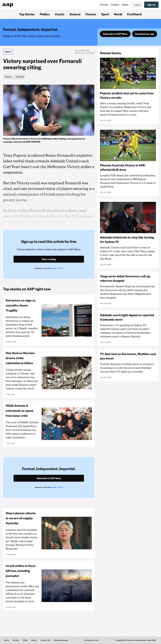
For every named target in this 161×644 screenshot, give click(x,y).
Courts (60, 14)
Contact (115, 5)
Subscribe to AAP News (115, 34)
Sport (105, 14)
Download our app (145, 34)
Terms (6, 640)
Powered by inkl (91, 640)
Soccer (8, 77)
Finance (91, 14)
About (125, 5)
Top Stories (27, 14)
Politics (45, 14)
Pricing (104, 5)
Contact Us (45, 640)
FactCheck (135, 14)
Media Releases (61, 640)
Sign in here (58, 268)
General (75, 14)
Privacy (16, 640)
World (118, 14)
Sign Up (151, 5)
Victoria (20, 77)
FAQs (25, 640)
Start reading (49, 259)
